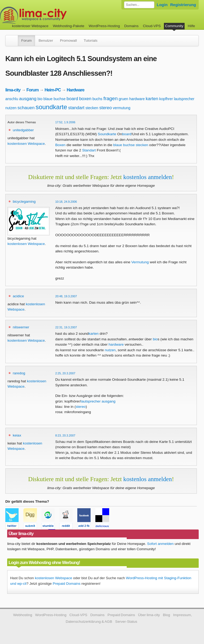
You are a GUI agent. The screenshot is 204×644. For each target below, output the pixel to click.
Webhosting (23, 615)
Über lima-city (149, 615)
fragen (110, 98)
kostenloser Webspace (30, 26)
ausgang (28, 99)
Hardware (75, 90)
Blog (166, 615)
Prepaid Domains (66, 584)
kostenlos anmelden (148, 177)
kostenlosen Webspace (26, 144)
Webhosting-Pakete (69, 26)
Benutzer (46, 41)
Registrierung (183, 5)
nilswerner (21, 327)
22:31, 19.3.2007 (66, 327)
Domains (131, 26)
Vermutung (140, 262)
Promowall (68, 41)
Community (174, 26)
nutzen (11, 108)
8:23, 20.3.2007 (65, 435)
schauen (26, 108)
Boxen (60, 145)
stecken (92, 108)
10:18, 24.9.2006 (66, 202)
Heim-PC (53, 90)
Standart (89, 150)
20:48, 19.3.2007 (66, 296)
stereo (106, 108)
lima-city (13, 90)
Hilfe (191, 26)
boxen (85, 99)
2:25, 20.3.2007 (65, 373)
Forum (26, 41)
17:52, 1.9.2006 (65, 122)
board (72, 99)
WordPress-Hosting (104, 26)
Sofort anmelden (160, 544)
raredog (19, 373)
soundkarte (51, 107)
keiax (17, 435)
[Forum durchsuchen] (139, 5)
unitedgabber (23, 130)
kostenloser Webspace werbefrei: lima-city (53, 15)
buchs (97, 99)
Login (162, 5)
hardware (137, 99)
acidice (18, 296)
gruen (124, 99)
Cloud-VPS (152, 26)
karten (152, 99)
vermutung (122, 108)
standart (76, 108)
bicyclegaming (24, 202)
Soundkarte (107, 134)
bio (40, 99)
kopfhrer (166, 99)
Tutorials (91, 41)
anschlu (12, 99)
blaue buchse (55, 99)
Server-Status (126, 622)
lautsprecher (184, 99)
